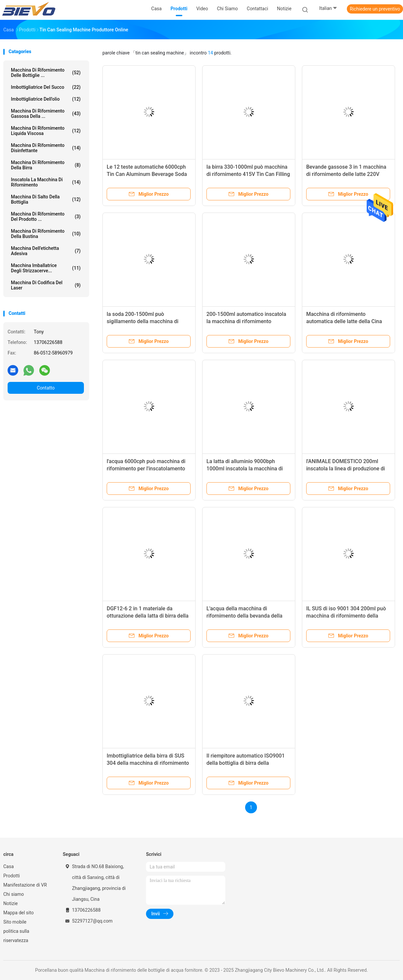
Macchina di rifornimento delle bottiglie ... (46, 73)
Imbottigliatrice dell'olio (46, 99)
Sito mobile (15, 922)
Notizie (11, 903)
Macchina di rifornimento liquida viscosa (46, 131)
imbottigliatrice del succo (46, 87)
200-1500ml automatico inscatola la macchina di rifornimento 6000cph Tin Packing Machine (246, 321)
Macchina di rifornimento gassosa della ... (46, 114)
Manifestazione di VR (25, 885)
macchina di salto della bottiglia (46, 199)
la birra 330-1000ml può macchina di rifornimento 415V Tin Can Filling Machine (248, 174)
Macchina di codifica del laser (46, 285)
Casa (9, 866)
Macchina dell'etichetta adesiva (46, 251)
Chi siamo (14, 894)
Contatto (46, 388)
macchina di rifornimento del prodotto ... (46, 217)
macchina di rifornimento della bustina (46, 234)
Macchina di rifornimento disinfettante (46, 148)
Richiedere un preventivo (375, 9)
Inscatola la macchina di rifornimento (46, 182)
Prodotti (12, 876)
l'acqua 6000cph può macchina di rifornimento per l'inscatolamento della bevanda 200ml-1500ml (146, 469)
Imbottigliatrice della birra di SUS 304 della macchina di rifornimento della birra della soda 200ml (148, 763)
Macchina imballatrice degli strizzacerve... (46, 268)
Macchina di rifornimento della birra (46, 165)
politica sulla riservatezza (16, 936)
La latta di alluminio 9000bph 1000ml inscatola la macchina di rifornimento (245, 469)
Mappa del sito (18, 913)
